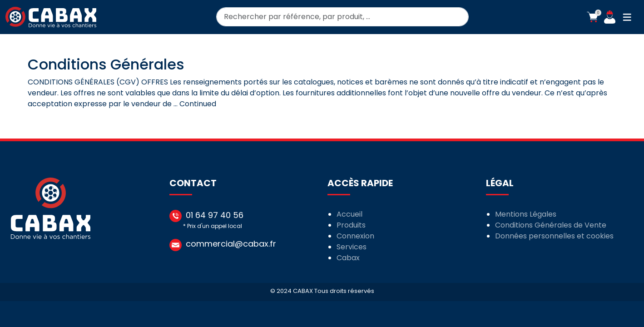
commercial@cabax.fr (231, 244)
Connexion (355, 236)
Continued (198, 104)
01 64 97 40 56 (215, 215)
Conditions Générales (106, 64)
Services (352, 247)
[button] (592, 17)
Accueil (349, 214)
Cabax (348, 258)
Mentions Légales (526, 214)
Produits (351, 225)
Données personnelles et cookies (554, 236)
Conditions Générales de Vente (551, 225)
